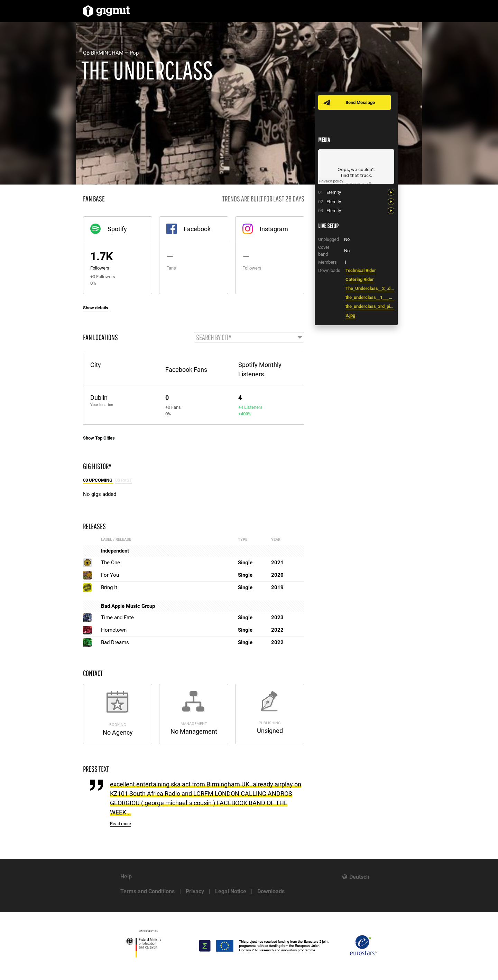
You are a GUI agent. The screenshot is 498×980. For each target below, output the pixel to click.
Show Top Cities (99, 438)
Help (126, 877)
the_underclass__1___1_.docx (370, 297)
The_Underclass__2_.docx (370, 288)
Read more (121, 824)
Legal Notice (231, 891)
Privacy (195, 891)
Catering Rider (360, 279)
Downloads (271, 891)
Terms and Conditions (147, 891)
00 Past (124, 480)
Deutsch (359, 877)
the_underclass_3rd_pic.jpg (370, 306)
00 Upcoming (98, 480)
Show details (96, 308)
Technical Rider (361, 270)
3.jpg (350, 315)
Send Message (361, 102)
